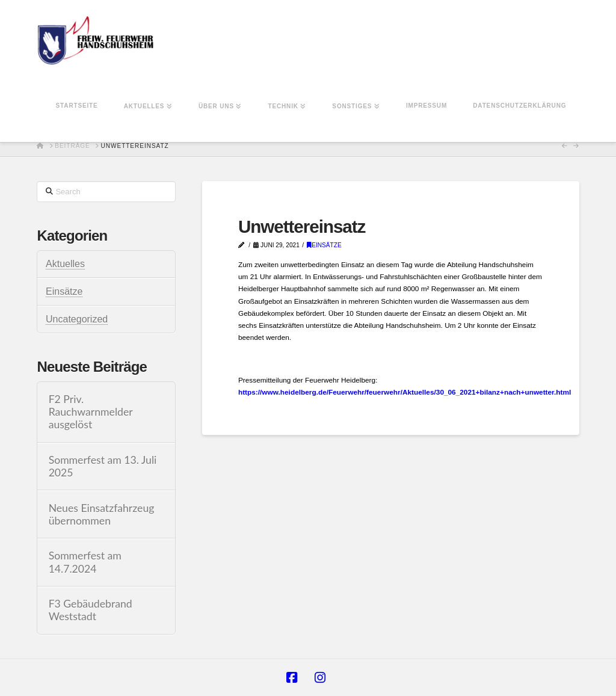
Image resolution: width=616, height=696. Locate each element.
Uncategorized (77, 319)
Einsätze (324, 245)
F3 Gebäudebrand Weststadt (91, 610)
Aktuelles (65, 264)
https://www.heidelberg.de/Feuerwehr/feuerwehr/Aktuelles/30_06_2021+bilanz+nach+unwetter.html (405, 392)
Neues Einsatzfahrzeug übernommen (102, 514)
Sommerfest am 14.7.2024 (85, 562)
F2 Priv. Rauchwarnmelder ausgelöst (91, 412)
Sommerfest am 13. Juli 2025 (103, 466)
